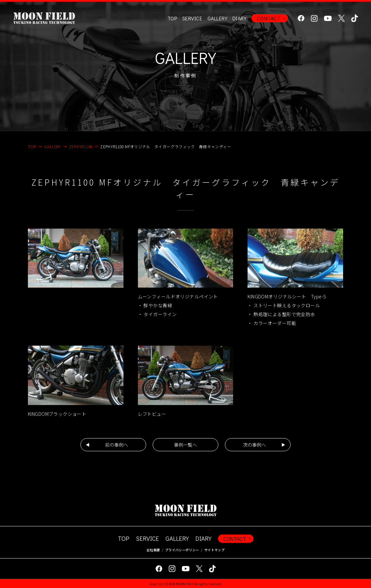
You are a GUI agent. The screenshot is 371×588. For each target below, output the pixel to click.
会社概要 (153, 550)
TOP (172, 18)
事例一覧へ (185, 445)
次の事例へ (254, 445)
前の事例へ (117, 445)
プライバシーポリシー (182, 550)
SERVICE (147, 538)
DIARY (239, 18)
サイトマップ (214, 550)
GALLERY (217, 18)
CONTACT (269, 18)
